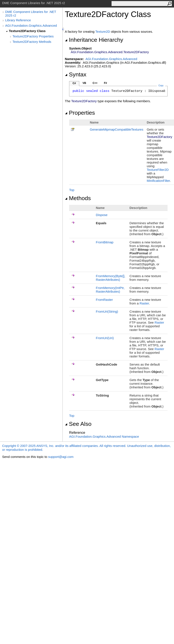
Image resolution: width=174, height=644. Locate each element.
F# (106, 83)
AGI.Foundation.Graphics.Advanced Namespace (104, 436)
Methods (78, 198)
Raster (144, 303)
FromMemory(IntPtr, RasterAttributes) (110, 290)
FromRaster (104, 300)
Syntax (76, 74)
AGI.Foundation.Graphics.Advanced (31, 25)
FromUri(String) (107, 311)
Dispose (102, 215)
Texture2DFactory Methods (32, 42)
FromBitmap (105, 242)
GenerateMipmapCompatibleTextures (117, 129)
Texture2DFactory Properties (33, 36)
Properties (80, 113)
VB (84, 83)
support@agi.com (61, 457)
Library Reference (18, 20)
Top (72, 190)
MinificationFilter (158, 181)
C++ (95, 83)
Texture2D (103, 32)
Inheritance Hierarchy (94, 40)
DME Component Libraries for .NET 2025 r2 (31, 14)
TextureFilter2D (158, 170)
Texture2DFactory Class (27, 31)
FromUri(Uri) (105, 338)
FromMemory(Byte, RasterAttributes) (111, 278)
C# (74, 83)
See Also (78, 424)
